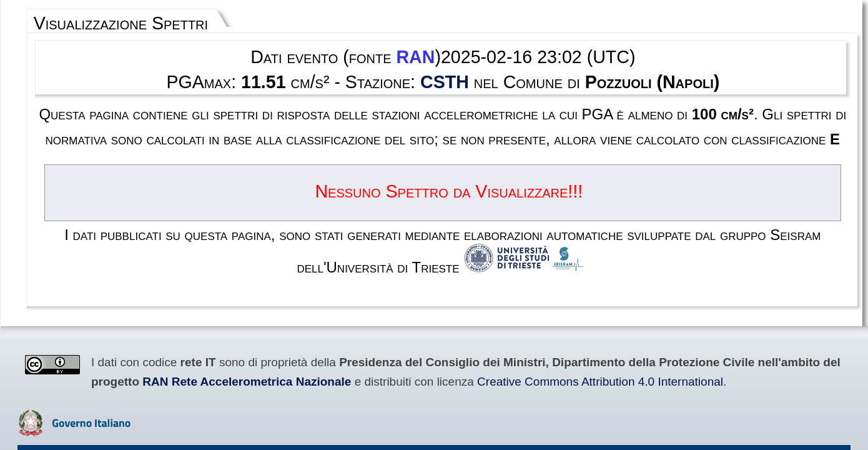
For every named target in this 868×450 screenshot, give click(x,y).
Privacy (466, 357)
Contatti (503, 357)
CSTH (444, 63)
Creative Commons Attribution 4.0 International (202, 283)
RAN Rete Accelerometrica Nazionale (708, 270)
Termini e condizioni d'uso (397, 357)
